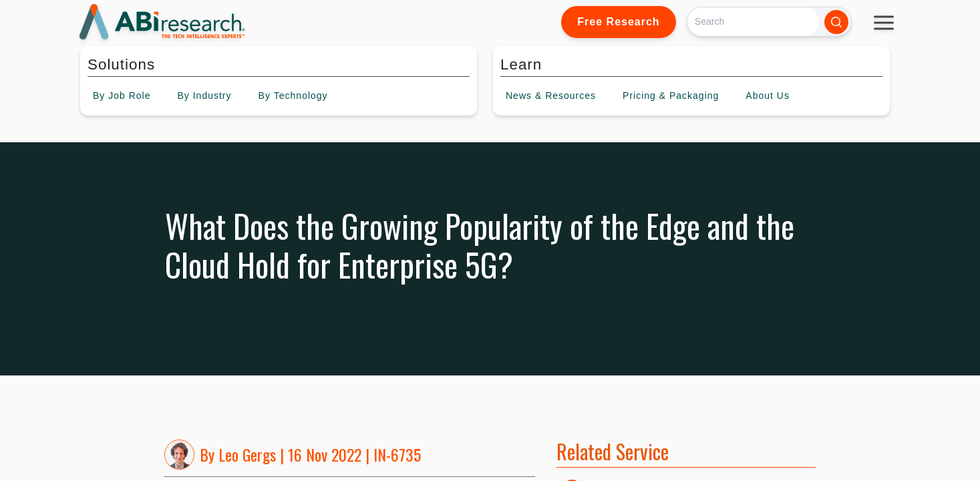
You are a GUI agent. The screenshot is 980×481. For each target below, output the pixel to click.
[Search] (753, 22)
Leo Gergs (247, 454)
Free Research (618, 22)
